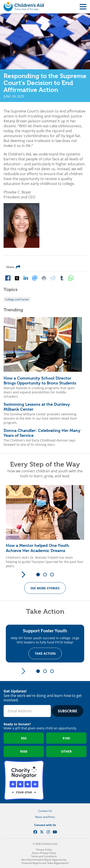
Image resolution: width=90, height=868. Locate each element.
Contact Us (45, 811)
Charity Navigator (24, 780)
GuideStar (66, 780)
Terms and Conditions (44, 856)
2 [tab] (47, 575)
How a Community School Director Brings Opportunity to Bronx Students (40, 381)
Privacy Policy (44, 850)
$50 (24, 738)
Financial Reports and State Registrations (45, 863)
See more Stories (45, 588)
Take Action (45, 653)
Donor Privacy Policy (44, 853)
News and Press (45, 817)
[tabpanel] (45, 527)
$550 (24, 751)
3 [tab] (54, 575)
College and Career (17, 299)
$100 (66, 738)
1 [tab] (40, 575)
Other (66, 751)
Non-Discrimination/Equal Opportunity (44, 860)
